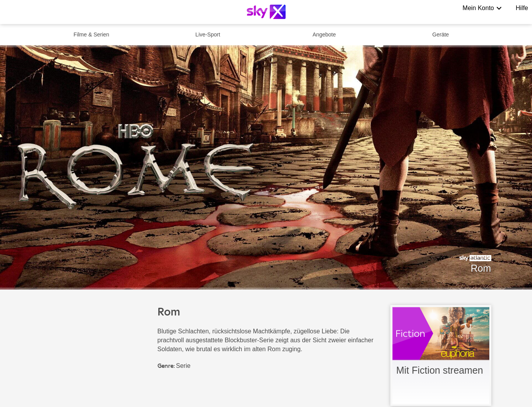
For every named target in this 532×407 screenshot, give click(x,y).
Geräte (441, 34)
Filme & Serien (92, 34)
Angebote (324, 34)
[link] (441, 355)
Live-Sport (208, 34)
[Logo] (266, 12)
